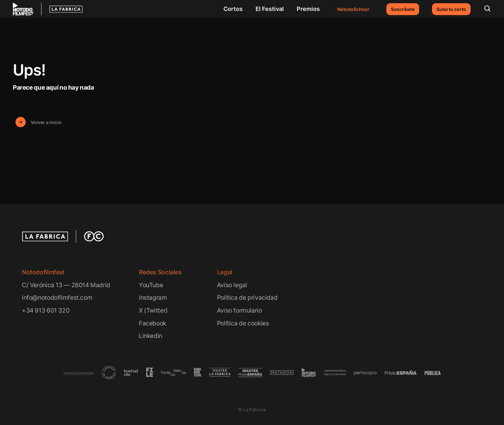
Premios (308, 9)
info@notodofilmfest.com (57, 298)
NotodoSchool (353, 9)
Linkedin (151, 336)
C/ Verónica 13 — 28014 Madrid (66, 285)
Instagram (153, 298)
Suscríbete (403, 9)
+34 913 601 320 (46, 310)
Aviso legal (232, 285)
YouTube (151, 285)
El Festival (270, 9)
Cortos (233, 9)
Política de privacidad (247, 298)
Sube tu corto (451, 9)
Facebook (153, 323)
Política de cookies (243, 323)
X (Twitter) (153, 310)
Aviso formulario (239, 310)
